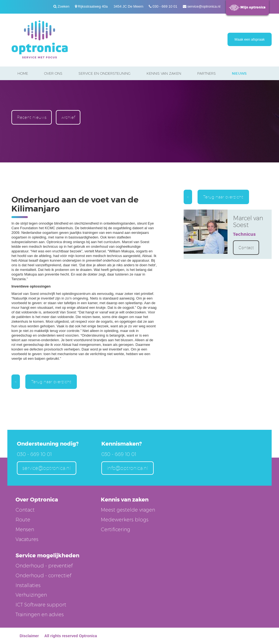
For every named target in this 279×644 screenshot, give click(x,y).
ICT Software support (41, 605)
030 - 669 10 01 (165, 6)
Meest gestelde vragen (128, 510)
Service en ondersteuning (104, 73)
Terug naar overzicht (51, 382)
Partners (207, 73)
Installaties (28, 585)
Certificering (116, 530)
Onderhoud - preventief (44, 566)
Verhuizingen (31, 595)
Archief (68, 117)
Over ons (53, 73)
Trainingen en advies (40, 615)
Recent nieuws (32, 117)
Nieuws (239, 73)
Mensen (25, 530)
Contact (246, 248)
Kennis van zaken (164, 73)
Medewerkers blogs (125, 520)
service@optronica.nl (204, 6)
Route (23, 520)
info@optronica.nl (128, 468)
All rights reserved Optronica (71, 636)
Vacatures (27, 539)
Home (23, 73)
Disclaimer (29, 636)
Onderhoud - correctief (43, 576)
